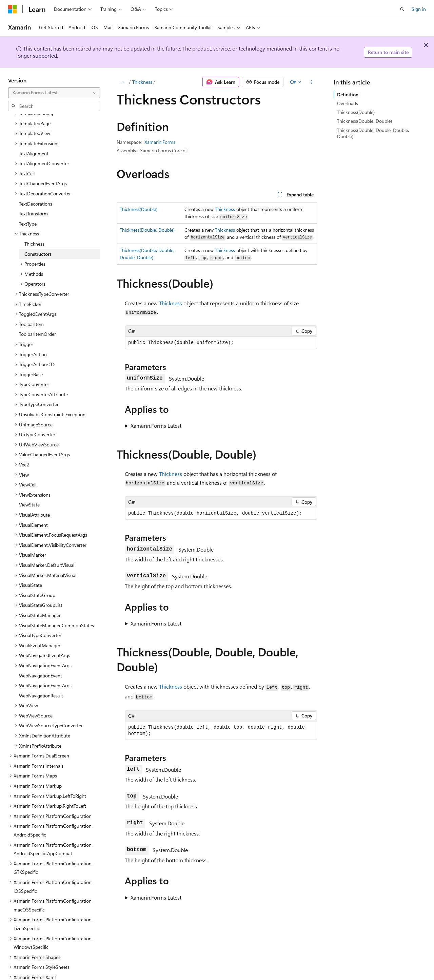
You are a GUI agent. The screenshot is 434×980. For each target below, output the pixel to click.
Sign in (419, 9)
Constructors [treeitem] (38, 226)
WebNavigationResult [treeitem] (41, 667)
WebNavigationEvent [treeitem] (41, 647)
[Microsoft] (13, 9)
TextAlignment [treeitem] (34, 125)
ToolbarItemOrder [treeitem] (37, 306)
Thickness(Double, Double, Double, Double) (373, 133)
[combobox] (54, 93)
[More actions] (311, 82)
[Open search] (402, 9)
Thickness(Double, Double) (147, 230)
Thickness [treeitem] (34, 216)
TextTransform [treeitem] (33, 185)
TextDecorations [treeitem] (36, 176)
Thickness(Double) (139, 209)
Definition (348, 94)
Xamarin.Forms (160, 142)
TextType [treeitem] (28, 196)
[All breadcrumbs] (123, 82)
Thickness (142, 82)
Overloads (348, 103)
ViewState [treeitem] (29, 476)
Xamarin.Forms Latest (156, 426)
